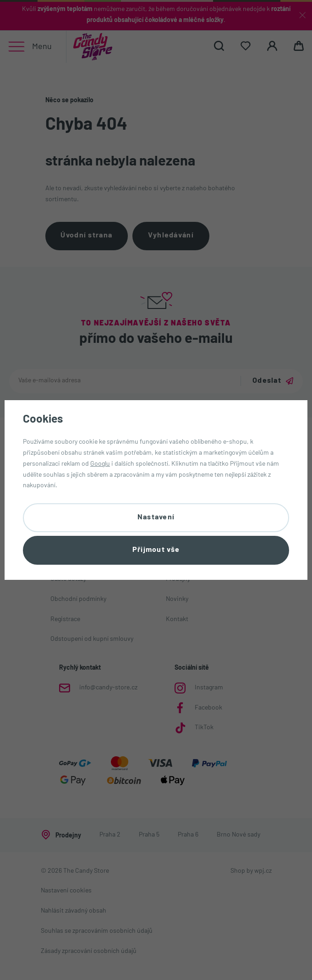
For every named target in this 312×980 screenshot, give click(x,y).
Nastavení (156, 518)
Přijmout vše (156, 550)
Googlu (100, 464)
